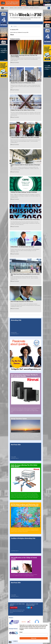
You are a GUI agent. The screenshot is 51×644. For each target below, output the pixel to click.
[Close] (49, 623)
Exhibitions (27, 8)
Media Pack (37, 8)
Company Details (17, 641)
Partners (32, 8)
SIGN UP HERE (14, 608)
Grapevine (12, 8)
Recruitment (20, 8)
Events (16, 8)
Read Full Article (15, 63)
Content (7, 8)
